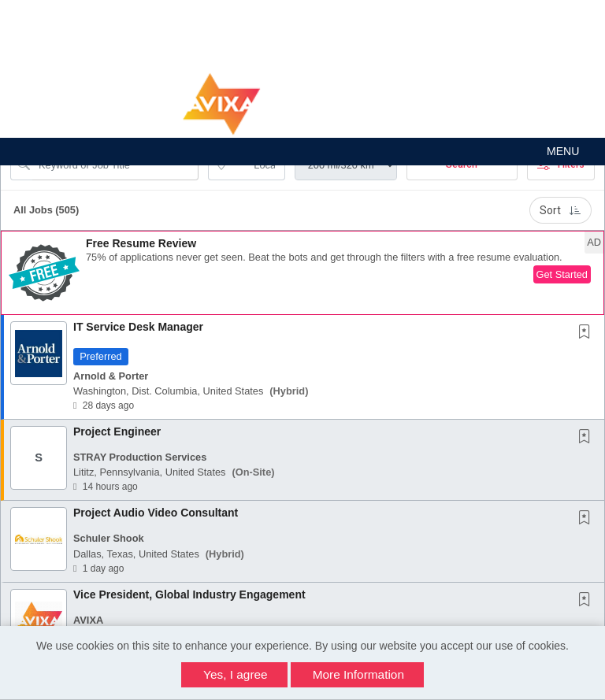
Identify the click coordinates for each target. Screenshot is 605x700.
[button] (302, 152)
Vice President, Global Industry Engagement (189, 594)
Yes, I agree (236, 674)
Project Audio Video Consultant (156, 513)
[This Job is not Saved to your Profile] (588, 333)
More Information (358, 674)
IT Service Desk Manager (138, 327)
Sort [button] (560, 210)
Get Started (562, 274)
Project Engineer (117, 431)
